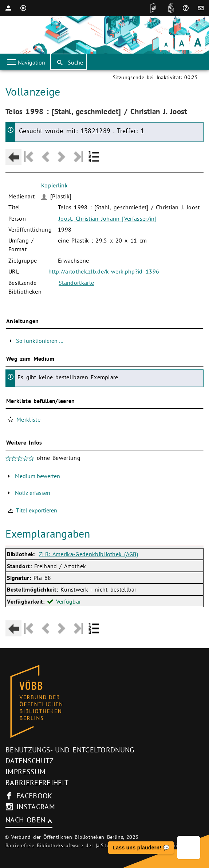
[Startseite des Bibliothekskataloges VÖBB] (104, 702)
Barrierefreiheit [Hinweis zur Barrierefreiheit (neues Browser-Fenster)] (37, 783)
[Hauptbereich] (104, 357)
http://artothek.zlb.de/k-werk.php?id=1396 (104, 271)
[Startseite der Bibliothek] (15, 35)
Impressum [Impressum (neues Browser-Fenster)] (25, 772)
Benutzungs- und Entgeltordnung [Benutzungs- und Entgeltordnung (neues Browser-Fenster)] (70, 750)
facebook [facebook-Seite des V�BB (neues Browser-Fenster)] (34, 796)
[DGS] (151, 8)
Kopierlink (54, 185)
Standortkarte (76, 283)
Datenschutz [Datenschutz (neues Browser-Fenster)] (30, 761)
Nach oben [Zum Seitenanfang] (25, 820)
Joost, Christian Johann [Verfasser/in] (108, 218)
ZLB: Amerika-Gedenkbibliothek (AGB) (88, 554)
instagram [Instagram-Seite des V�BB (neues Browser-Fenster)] (36, 807)
